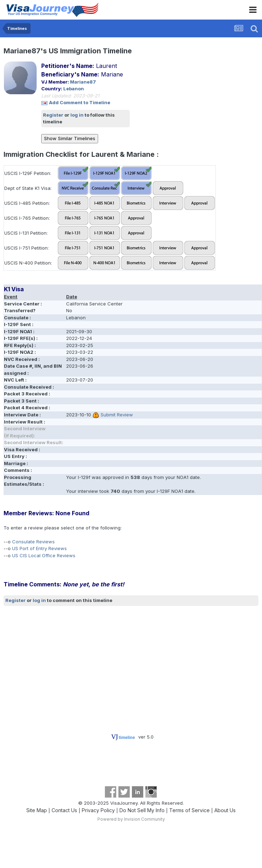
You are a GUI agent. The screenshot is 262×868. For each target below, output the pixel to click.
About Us (225, 810)
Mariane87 (83, 82)
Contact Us (64, 810)
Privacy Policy (98, 810)
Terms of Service (189, 810)
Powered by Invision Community (131, 819)
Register (53, 115)
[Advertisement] (87, 662)
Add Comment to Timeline (80, 102)
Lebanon (74, 89)
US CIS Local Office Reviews (44, 555)
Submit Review (117, 415)
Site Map (37, 810)
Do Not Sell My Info (142, 810)
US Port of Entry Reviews (39, 548)
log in (77, 115)
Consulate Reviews (33, 542)
